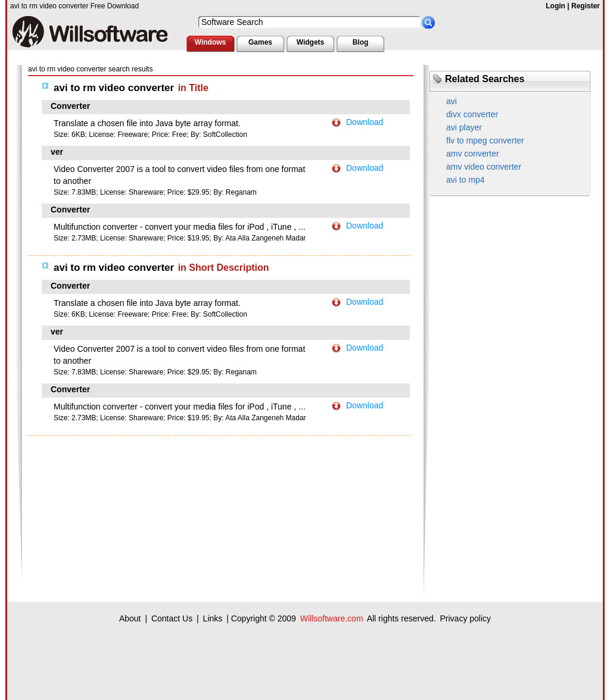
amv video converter (484, 167)
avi (452, 101)
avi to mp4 (466, 180)
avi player (464, 127)
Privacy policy (465, 618)
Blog (361, 42)
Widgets (311, 42)
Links (213, 618)
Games (260, 42)
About (130, 618)
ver (57, 152)
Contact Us (172, 618)
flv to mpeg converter (485, 140)
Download (365, 122)
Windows (211, 42)
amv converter (473, 154)
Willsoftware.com (332, 618)
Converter (70, 106)
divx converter (472, 114)
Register (586, 6)
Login (555, 6)
